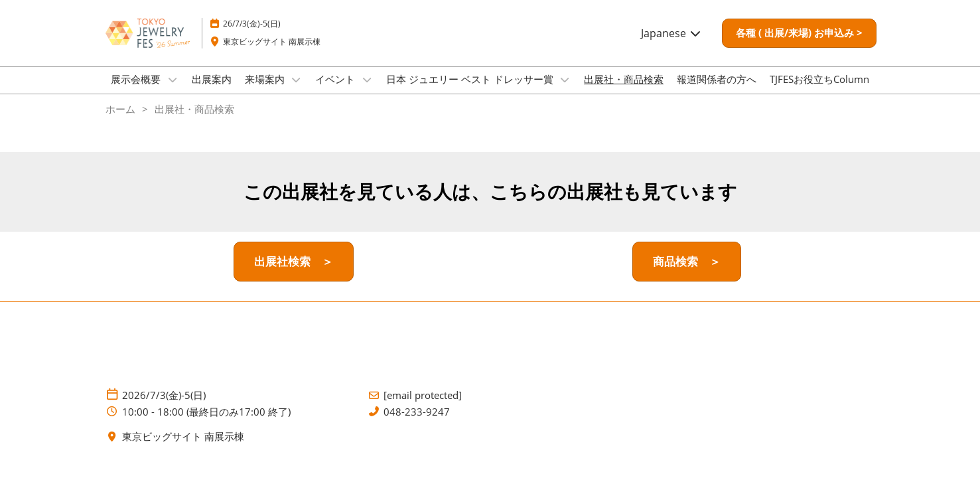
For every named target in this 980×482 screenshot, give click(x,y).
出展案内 (212, 92)
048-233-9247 (417, 424)
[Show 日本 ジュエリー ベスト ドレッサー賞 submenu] (565, 92)
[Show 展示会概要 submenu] (173, 92)
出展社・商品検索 (624, 92)
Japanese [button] (671, 46)
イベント (336, 92)
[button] (799, 46)
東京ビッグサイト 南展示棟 (272, 54)
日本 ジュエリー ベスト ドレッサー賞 (471, 92)
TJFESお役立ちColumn (819, 92)
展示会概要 (137, 92)
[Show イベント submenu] (367, 92)
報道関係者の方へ (717, 92)
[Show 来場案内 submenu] (297, 92)
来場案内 (266, 92)
